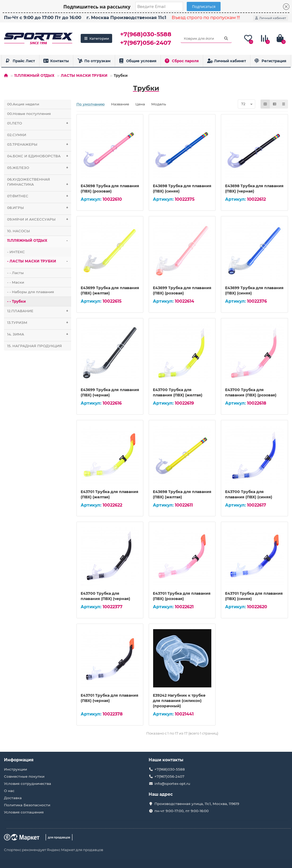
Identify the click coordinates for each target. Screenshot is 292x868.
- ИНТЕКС (16, 252)
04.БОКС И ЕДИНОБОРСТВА (39, 156)
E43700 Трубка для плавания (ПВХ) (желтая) (178, 392)
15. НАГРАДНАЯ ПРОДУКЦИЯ (35, 346)
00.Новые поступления (29, 114)
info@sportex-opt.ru (172, 784)
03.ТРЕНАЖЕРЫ (39, 144)
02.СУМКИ (17, 135)
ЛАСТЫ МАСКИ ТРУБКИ (84, 75)
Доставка (13, 798)
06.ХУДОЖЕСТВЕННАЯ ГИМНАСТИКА (39, 183)
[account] (271, 18)
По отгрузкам (94, 61)
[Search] (206, 38)
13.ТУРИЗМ (39, 323)
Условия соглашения (24, 812)
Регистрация (270, 61)
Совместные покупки (24, 776)
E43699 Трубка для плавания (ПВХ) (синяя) (254, 290)
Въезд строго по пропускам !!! (206, 17)
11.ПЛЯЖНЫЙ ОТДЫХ (34, 75)
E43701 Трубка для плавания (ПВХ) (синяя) (254, 596)
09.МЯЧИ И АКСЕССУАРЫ (39, 219)
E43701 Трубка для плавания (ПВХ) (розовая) (182, 596)
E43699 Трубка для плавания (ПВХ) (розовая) (182, 290)
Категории (97, 38)
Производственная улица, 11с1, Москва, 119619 (197, 804)
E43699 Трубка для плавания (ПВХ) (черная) (110, 392)
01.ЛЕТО (39, 123)
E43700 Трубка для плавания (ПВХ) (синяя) (249, 494)
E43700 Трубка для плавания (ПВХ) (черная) (105, 596)
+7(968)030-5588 (146, 34)
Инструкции (15, 769)
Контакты (56, 61)
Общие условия (138, 61)
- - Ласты (15, 273)
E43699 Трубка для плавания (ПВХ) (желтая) (110, 290)
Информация (19, 760)
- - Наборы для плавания (31, 292)
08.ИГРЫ (39, 208)
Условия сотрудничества (28, 784)
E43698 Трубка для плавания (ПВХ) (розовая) (110, 189)
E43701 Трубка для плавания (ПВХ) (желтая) (109, 494)
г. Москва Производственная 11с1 (126, 17)
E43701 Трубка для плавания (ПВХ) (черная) (109, 698)
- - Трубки (16, 301)
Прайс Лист (20, 61)
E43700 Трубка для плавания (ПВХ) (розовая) (251, 392)
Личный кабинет (227, 61)
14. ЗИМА (39, 334)
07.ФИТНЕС (39, 196)
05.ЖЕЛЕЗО (39, 168)
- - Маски (16, 282)
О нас (9, 791)
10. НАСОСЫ (19, 231)
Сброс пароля (182, 61)
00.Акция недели (23, 104)
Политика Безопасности (27, 805)
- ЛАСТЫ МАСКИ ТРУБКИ (39, 261)
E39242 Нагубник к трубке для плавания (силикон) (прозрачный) (179, 701)
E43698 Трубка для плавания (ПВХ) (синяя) (182, 189)
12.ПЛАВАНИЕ (39, 311)
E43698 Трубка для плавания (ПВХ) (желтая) (182, 494)
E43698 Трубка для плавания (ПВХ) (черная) (254, 189)
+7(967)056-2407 (146, 43)
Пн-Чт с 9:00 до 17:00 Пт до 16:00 (43, 17)
